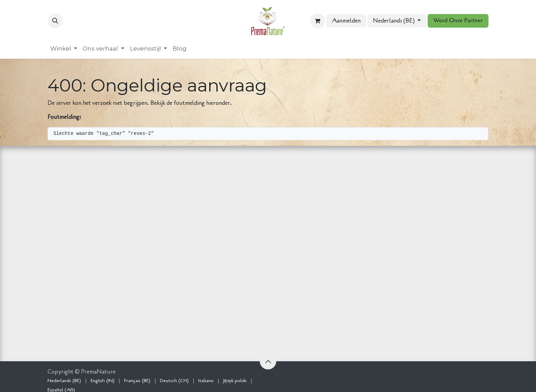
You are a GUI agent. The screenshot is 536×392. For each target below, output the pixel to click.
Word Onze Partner (458, 21)
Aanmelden (346, 21)
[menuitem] (64, 49)
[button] (55, 21)
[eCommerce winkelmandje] (318, 21)
